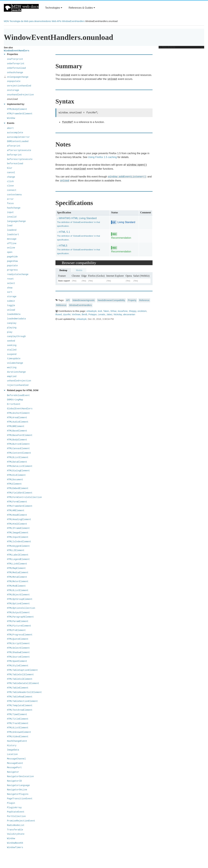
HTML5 (79, 249)
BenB (84, 314)
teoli (100, 311)
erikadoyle (91, 311)
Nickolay (118, 314)
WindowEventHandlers (73, 21)
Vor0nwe (76, 314)
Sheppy (132, 311)
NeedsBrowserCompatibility (111, 300)
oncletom (142, 311)
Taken (106, 311)
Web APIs (57, 21)
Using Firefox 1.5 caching (102, 157)
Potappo (93, 314)
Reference (144, 300)
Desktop (63, 270)
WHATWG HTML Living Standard (79, 222)
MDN (6, 21)
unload (65, 181)
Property (132, 300)
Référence (61, 305)
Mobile (79, 270)
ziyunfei (67, 314)
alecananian (129, 314)
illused (59, 314)
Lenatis (102, 314)
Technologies (54, 8)
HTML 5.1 (79, 236)
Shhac (113, 311)
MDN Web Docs (21, 8)
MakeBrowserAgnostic (84, 300)
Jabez (109, 314)
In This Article (181, 47)
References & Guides (82, 8)
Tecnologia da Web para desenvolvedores (30, 21)
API (68, 300)
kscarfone (123, 311)
